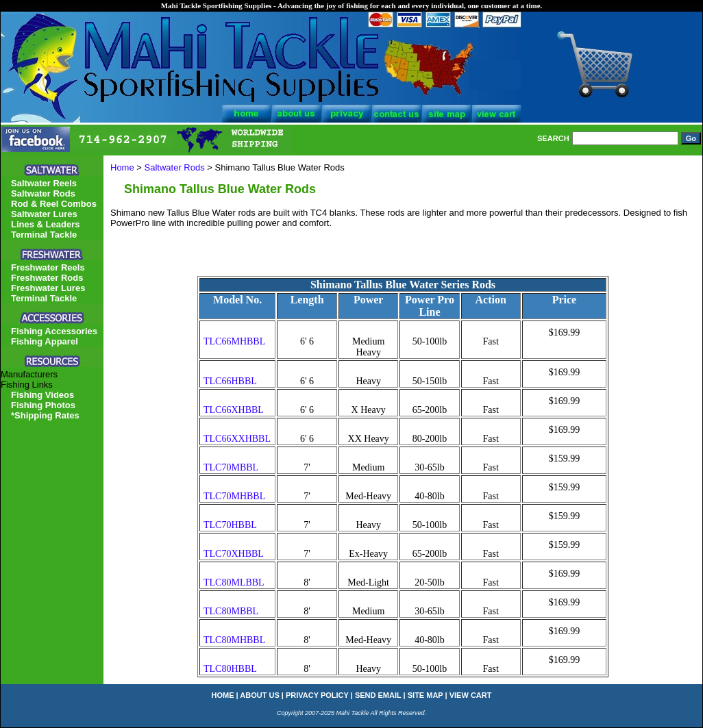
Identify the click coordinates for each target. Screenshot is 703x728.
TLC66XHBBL (234, 410)
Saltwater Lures (44, 214)
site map (425, 695)
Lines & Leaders (45, 224)
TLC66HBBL (230, 381)
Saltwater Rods (175, 167)
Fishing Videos (42, 395)
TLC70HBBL (230, 525)
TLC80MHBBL (234, 640)
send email (378, 695)
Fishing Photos (43, 405)
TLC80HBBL (230, 669)
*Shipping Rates (45, 415)
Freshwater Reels (48, 267)
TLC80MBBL (231, 611)
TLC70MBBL (231, 467)
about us (259, 695)
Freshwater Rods (47, 278)
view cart (471, 695)
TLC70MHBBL (234, 496)
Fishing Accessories (54, 331)
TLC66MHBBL (234, 341)
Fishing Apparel (45, 341)
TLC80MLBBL (234, 582)
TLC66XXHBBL (237, 439)
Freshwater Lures (48, 288)
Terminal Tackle (44, 235)
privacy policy (317, 695)
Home (122, 167)
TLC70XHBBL (234, 554)
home (223, 695)
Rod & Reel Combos (54, 204)
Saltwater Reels (44, 183)
